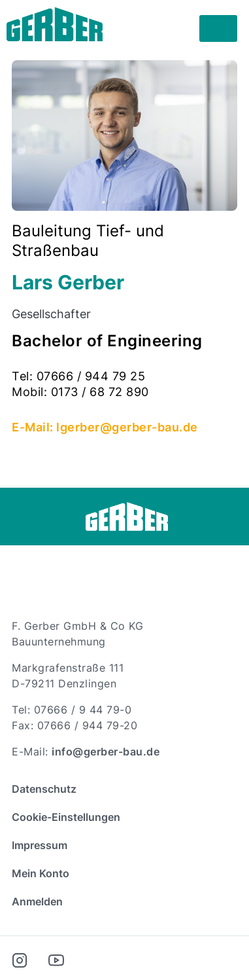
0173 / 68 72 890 (100, 392)
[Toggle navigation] (218, 29)
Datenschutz (44, 789)
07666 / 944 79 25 (91, 376)
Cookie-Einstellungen (66, 817)
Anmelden (37, 901)
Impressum (40, 845)
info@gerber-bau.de (106, 752)
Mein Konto (41, 873)
